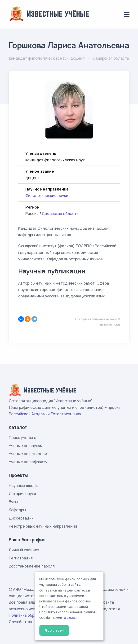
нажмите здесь (64, 618)
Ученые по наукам (26, 446)
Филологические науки (47, 196)
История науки (22, 494)
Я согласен (54, 630)
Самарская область (60, 214)
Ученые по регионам (28, 454)
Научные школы (24, 486)
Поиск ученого (22, 438)
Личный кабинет (24, 550)
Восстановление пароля (32, 566)
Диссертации (21, 518)
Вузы (13, 502)
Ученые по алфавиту (28, 462)
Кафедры (17, 510)
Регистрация (21, 558)
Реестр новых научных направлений (43, 526)
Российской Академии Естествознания (45, 414)
